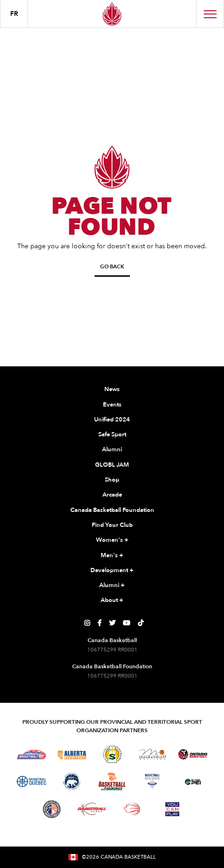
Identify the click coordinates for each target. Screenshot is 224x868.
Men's (112, 556)
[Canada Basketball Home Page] (112, 14)
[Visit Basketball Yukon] (92, 809)
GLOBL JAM (112, 465)
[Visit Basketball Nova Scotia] (152, 782)
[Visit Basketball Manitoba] (153, 754)
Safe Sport (112, 434)
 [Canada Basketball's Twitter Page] (112, 623)
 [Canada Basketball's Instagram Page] (87, 623)
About (112, 601)
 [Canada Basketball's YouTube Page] (127, 623)
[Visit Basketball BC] (31, 755)
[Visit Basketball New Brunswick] (112, 781)
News (112, 389)
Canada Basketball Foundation (112, 510)
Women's (112, 540)
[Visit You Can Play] (172, 809)
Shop (112, 480)
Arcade (112, 495)
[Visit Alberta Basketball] (72, 754)
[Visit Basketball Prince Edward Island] (193, 782)
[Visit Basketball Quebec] (31, 782)
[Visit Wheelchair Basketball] (132, 809)
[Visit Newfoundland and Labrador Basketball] (52, 809)
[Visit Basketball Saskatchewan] (112, 754)
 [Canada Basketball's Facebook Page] (99, 623)
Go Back (112, 267)
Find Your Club (112, 525)
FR (14, 14)
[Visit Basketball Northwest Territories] (72, 782)
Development (112, 571)
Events (112, 405)
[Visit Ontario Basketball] (193, 754)
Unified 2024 (112, 420)
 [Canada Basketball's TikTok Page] (141, 623)
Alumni (112, 449)
